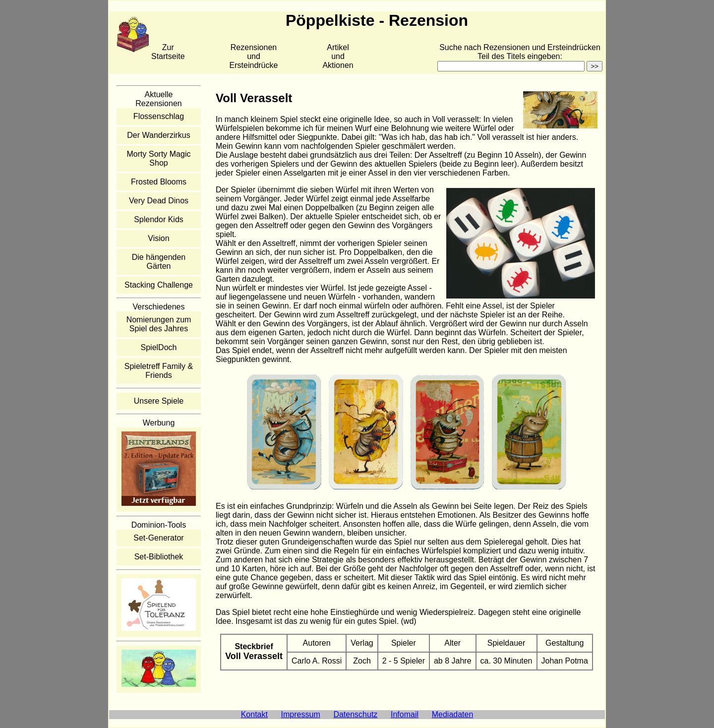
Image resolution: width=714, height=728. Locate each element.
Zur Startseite (168, 52)
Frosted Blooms (159, 182)
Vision (158, 238)
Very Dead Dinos (159, 201)
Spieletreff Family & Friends (159, 371)
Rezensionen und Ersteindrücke (254, 56)
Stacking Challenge (159, 285)
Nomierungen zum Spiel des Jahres (159, 324)
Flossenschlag (159, 116)
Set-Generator (158, 538)
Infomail (405, 714)
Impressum (301, 714)
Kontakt (254, 714)
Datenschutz (355, 714)
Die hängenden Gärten (159, 262)
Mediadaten (453, 714)
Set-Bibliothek (159, 557)
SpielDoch (159, 347)
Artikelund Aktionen (338, 56)
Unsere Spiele (159, 401)
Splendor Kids (159, 219)
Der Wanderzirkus (158, 135)
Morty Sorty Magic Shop (159, 158)
